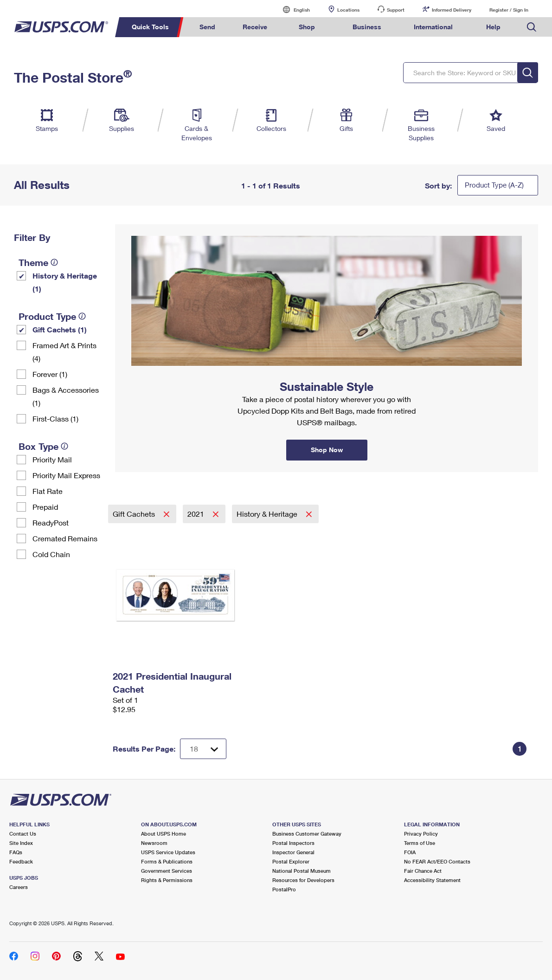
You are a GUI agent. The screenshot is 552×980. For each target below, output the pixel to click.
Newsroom (154, 843)
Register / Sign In (509, 10)
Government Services (167, 871)
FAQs (16, 852)
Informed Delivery (452, 10)
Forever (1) (50, 374)
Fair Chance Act (423, 871)
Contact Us (23, 834)
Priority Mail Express (66, 475)
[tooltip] (54, 262)
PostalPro (284, 889)
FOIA (410, 852)
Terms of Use (420, 843)
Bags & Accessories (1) (66, 396)
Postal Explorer (291, 861)
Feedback (21, 861)
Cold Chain (51, 554)
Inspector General (293, 852)
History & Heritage (268, 514)
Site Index (21, 843)
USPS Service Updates (168, 852)
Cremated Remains (65, 538)
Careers (19, 887)
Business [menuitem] (367, 27)
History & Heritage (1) (65, 282)
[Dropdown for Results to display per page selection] (203, 749)
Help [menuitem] (493, 27)
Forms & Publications (167, 861)
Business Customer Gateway (307, 834)
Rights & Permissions (167, 880)
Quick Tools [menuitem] (150, 27)
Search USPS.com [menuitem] (532, 27)
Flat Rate (48, 491)
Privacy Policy (421, 834)
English (292, 10)
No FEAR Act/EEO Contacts (437, 861)
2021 (197, 514)
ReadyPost (51, 522)
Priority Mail (52, 459)
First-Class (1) (55, 419)
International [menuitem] (433, 27)
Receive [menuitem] (255, 27)
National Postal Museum (302, 871)
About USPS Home (164, 834)
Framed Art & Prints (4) (64, 352)
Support (396, 10)
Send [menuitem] (207, 27)
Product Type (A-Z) (494, 185)
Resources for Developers (303, 880)
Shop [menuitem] (307, 27)
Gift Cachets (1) (60, 329)
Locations (348, 10)
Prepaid (45, 507)
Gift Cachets (135, 514)
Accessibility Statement (432, 880)
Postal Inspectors (293, 843)
